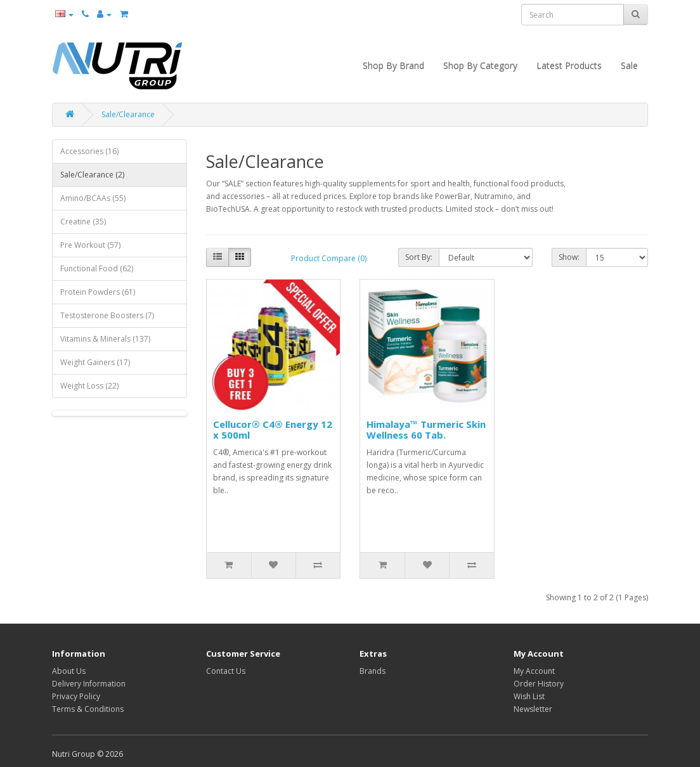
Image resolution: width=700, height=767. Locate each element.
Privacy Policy (76, 696)
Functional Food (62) (97, 268)
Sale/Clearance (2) (92, 175)
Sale (629, 66)
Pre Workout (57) (90, 245)
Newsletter (533, 709)
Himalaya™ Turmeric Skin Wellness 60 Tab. (426, 429)
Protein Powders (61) (98, 292)
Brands (373, 671)
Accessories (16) (89, 151)
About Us (69, 671)
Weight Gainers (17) (95, 362)
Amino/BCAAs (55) (93, 198)
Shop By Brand (393, 66)
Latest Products (569, 66)
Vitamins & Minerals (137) (105, 339)
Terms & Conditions (88, 709)
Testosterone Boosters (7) (107, 315)
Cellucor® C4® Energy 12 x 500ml (273, 429)
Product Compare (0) (329, 258)
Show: (569, 257)
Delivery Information (89, 684)
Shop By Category (480, 66)
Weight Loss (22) (89, 386)
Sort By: (419, 257)
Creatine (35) (83, 222)
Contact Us (226, 671)
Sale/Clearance (128, 114)
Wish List (529, 696)
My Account (534, 671)
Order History (539, 684)
